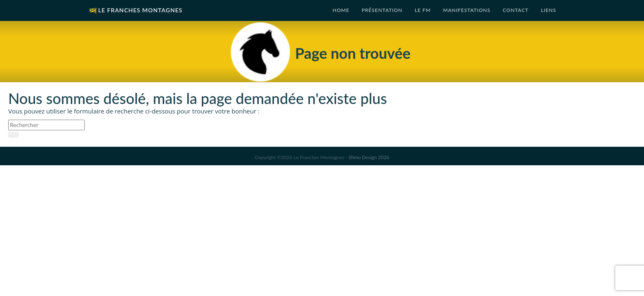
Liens (549, 10)
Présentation (382, 10)
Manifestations (467, 10)
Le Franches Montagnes (135, 11)
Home (341, 10)
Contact (516, 10)
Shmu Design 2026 (369, 157)
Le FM (423, 10)
